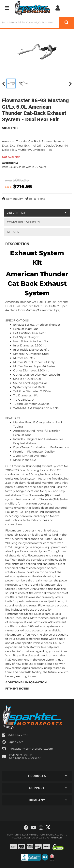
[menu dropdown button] (7, 8)
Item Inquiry (14, 199)
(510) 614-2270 (18, 735)
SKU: (6, 128)
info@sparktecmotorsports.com (31, 749)
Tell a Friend (37, 199)
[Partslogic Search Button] (66, 22)
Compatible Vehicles (23, 222)
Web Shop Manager (50, 838)
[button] (37, 22)
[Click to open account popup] (58, 8)
